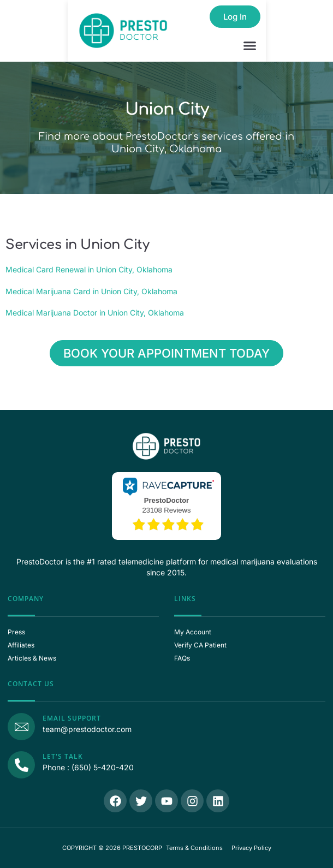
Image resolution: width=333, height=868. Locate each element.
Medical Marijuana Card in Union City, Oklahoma (91, 291)
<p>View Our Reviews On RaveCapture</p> (166, 505)
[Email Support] (21, 727)
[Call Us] (21, 765)
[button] (250, 46)
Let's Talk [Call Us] (63, 756)
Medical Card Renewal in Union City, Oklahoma (89, 269)
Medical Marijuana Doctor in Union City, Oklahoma (95, 313)
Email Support (72, 718)
